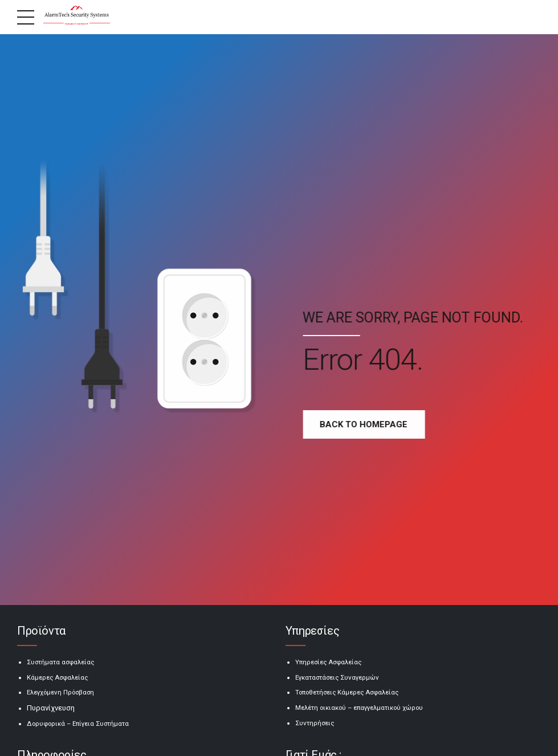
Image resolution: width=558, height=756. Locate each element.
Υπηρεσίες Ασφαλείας (328, 662)
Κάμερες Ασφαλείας (57, 677)
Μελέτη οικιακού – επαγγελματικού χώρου (359, 708)
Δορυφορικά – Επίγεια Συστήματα (78, 724)
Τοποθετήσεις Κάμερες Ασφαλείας (347, 692)
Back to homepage (368, 424)
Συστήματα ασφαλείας (60, 662)
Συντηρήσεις (315, 723)
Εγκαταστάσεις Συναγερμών (337, 677)
